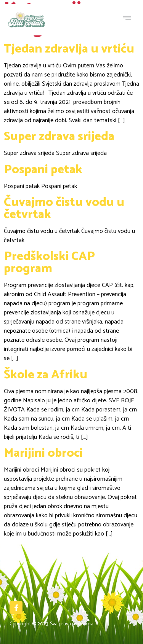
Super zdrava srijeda (59, 137)
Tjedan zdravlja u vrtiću (69, 49)
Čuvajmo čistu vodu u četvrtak (64, 209)
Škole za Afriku (46, 375)
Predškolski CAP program (49, 263)
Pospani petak (43, 170)
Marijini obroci (43, 453)
